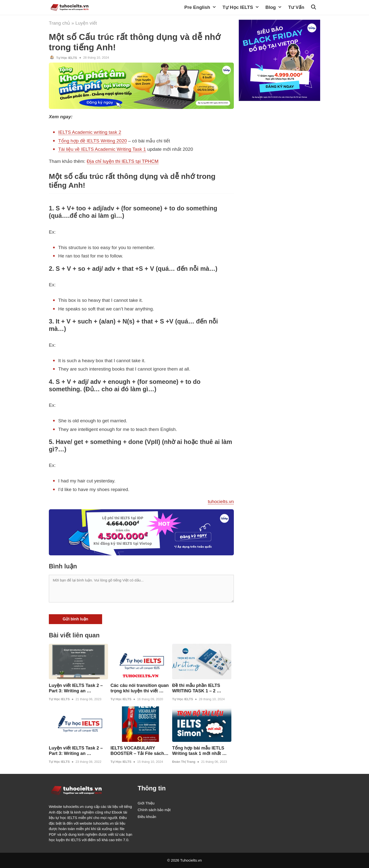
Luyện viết (86, 23)
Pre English (202, 7)
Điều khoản (147, 817)
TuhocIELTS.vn (115, 7)
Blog (276, 7)
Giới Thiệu (146, 803)
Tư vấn (296, 7)
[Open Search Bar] (314, 7)
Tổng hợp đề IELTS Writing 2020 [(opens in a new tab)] (92, 141)
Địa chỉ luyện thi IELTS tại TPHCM (123, 161)
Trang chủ (59, 23)
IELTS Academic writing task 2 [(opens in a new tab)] (90, 132)
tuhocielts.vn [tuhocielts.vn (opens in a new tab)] (221, 502)
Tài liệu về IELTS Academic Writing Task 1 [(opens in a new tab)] (102, 149)
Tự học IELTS (243, 7)
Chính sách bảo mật (154, 810)
